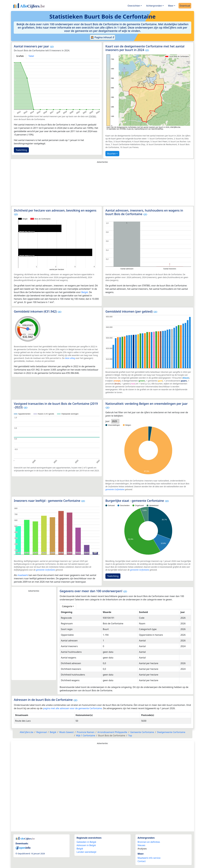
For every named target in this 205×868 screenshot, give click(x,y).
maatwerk (23, 575)
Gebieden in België (86, 842)
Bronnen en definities (149, 842)
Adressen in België (86, 845)
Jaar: (108, 421)
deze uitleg (70, 358)
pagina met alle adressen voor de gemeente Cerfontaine (72, 708)
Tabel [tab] (31, 56)
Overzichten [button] (134, 6)
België (85, 292)
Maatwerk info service (149, 858)
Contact (142, 861)
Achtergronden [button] (154, 6)
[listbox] (115, 421)
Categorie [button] (67, 606)
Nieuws (141, 845)
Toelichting (21, 150)
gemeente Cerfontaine (115, 489)
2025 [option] (114, 421)
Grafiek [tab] (20, 56)
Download (185, 6)
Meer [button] (171, 6)
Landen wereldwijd (86, 852)
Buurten (111, 154)
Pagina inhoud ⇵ (103, 37)
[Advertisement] (102, 185)
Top (130, 735)
